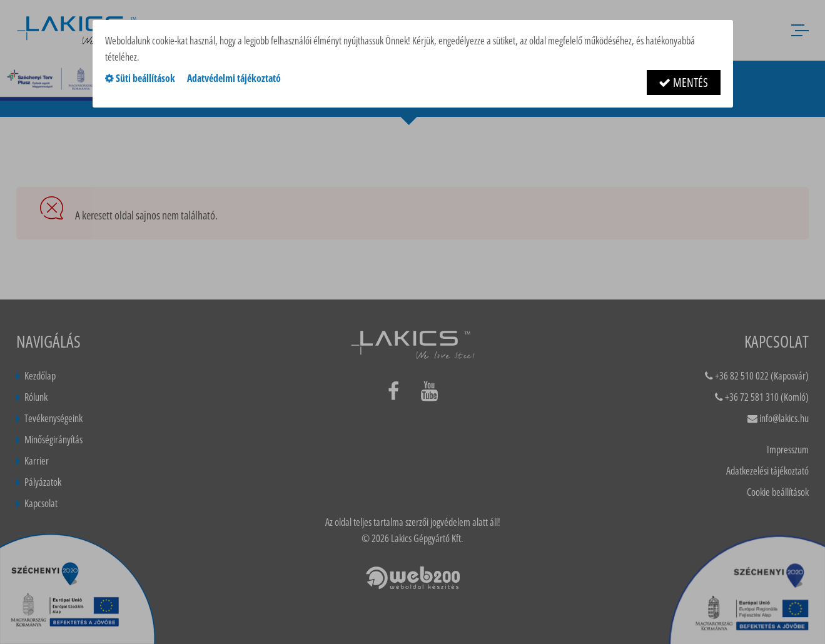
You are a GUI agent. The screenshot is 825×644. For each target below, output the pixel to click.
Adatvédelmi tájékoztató (234, 78)
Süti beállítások (140, 78)
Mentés (683, 82)
